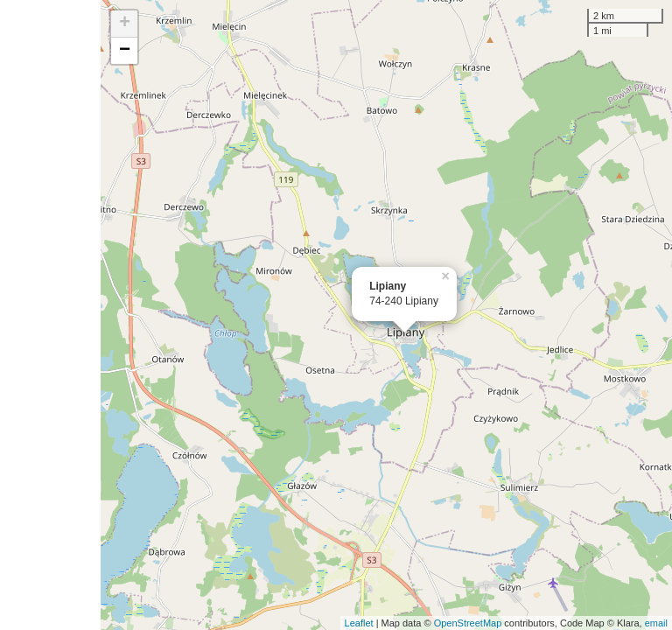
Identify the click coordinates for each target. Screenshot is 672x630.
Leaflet (359, 623)
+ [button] (125, 24)
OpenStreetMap (468, 623)
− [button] (125, 51)
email (656, 623)
